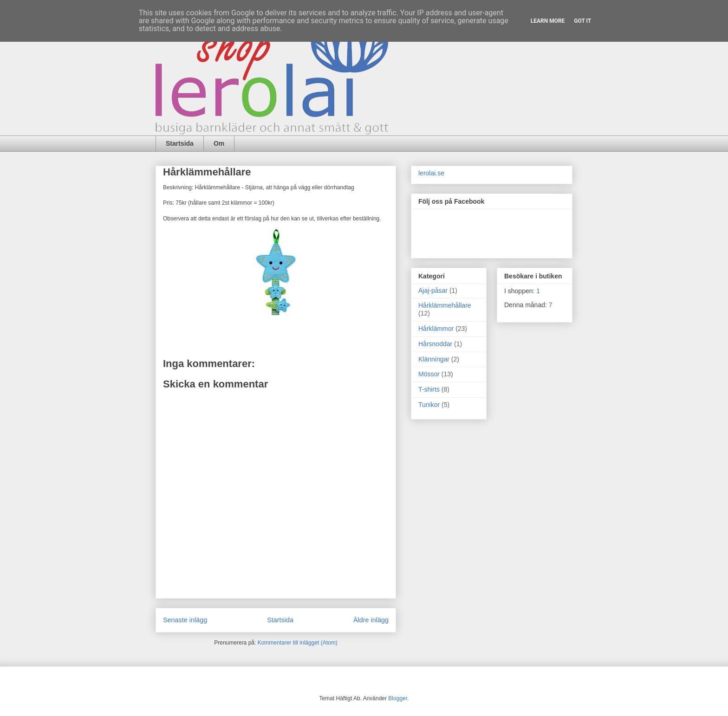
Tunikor (429, 405)
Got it (582, 21)
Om (219, 143)
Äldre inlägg (371, 620)
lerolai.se (431, 173)
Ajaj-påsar (433, 290)
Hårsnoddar (435, 344)
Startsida (180, 143)
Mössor (429, 374)
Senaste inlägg (185, 620)
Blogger (398, 698)
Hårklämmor (436, 329)
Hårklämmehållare (445, 305)
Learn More (548, 21)
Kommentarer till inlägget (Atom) (298, 643)
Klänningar (434, 359)
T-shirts (429, 389)
